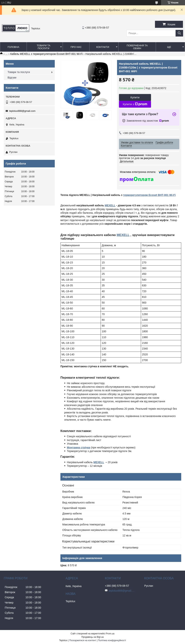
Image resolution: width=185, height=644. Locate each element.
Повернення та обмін (137, 47)
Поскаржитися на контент (83, 640)
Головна (13, 47)
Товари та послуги (43, 47)
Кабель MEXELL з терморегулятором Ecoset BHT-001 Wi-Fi (47, 54)
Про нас (76, 47)
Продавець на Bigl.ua (92, 637)
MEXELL (110, 205)
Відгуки (12, 78)
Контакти (103, 47)
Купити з (135, 104)
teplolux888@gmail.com (22, 111)
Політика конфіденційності (112, 640)
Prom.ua (110, 634)
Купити (135, 97)
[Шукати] (179, 33)
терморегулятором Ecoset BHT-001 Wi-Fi (149, 195)
